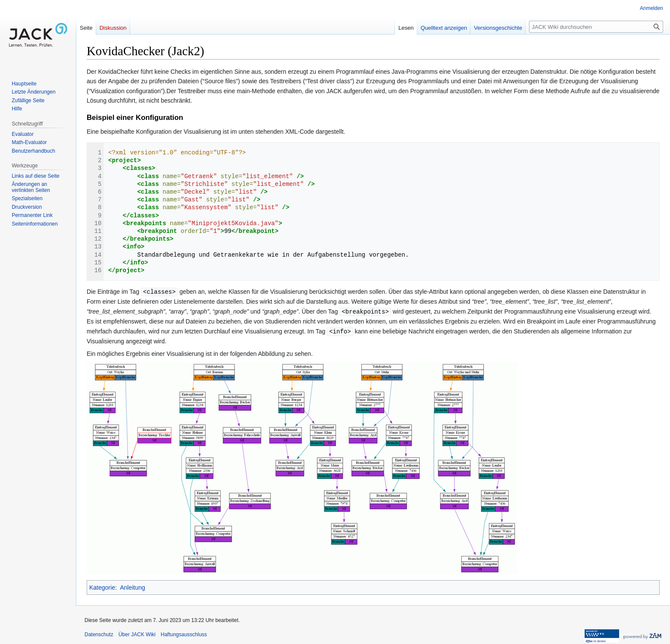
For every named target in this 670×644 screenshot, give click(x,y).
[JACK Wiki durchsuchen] (596, 27)
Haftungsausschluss (184, 633)
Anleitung (132, 586)
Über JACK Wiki (137, 633)
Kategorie (102, 586)
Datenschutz (99, 633)
